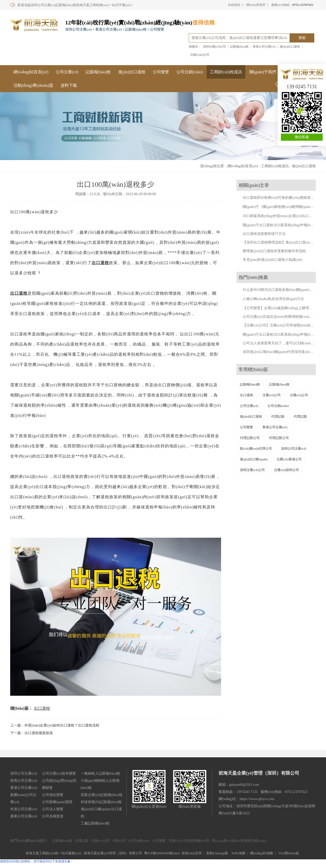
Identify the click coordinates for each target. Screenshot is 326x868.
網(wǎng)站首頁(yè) (31, 72)
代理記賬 (278, 416)
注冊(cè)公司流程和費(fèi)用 (189, 841)
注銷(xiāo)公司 (200, 55)
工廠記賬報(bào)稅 (95, 823)
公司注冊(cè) (67, 72)
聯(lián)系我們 (256, 5)
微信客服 (302, 137)
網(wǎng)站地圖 (262, 853)
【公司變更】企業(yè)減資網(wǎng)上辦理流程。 (281, 308)
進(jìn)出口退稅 (290, 47)
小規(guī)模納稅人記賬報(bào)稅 (100, 784)
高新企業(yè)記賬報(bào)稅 (102, 795)
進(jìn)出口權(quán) (254, 459)
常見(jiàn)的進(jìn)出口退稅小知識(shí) (273, 260)
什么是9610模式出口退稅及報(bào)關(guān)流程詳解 (283, 290)
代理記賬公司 (250, 438)
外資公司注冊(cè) (24, 809)
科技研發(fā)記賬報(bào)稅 (101, 802)
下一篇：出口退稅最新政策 (32, 733)
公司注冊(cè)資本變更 (59, 773)
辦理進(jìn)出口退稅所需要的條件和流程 (274, 251)
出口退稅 (100, 263)
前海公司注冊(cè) (24, 781)
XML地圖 (238, 853)
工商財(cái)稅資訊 (226, 72)
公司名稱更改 (53, 816)
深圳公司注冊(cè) (294, 449)
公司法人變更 (53, 809)
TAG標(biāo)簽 (288, 853)
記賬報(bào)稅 (239, 47)
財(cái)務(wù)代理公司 (256, 449)
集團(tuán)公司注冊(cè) (23, 798)
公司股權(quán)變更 (57, 802)
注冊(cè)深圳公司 (287, 470)
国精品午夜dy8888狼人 (15, 866)
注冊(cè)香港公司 (289, 459)
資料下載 (69, 85)
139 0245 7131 (302, 87)
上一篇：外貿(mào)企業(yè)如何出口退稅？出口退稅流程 (55, 725)
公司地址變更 (53, 795)
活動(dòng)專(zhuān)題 (33, 85)
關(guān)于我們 (263, 72)
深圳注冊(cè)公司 (215, 47)
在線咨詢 (234, 5)
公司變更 (161, 72)
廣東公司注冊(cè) (24, 816)
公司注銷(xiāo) (189, 72)
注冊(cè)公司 (271, 395)
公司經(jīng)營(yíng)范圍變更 (59, 784)
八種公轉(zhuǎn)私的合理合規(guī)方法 (273, 299)
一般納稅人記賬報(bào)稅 (101, 773)
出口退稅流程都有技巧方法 (264, 234)
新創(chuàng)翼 (217, 853)
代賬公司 (119, 841)
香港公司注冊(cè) (264, 47)
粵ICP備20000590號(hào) (162, 853)
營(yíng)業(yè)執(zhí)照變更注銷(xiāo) (239, 841)
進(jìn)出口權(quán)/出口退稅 (101, 813)
